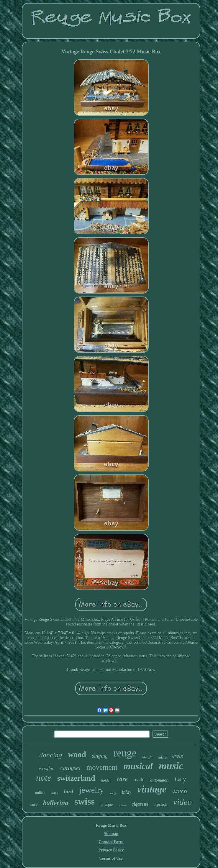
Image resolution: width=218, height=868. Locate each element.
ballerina (56, 803)
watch (180, 791)
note (44, 778)
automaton (159, 780)
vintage (152, 789)
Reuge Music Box (111, 825)
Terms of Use (111, 858)
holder (106, 780)
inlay (127, 792)
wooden (47, 768)
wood (77, 754)
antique (107, 804)
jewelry (91, 790)
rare (122, 779)
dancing (51, 755)
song (113, 793)
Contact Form (111, 842)
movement (102, 767)
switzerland (76, 778)
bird (69, 791)
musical (138, 766)
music (171, 766)
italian (40, 792)
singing (100, 756)
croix (178, 756)
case (34, 804)
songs (147, 756)
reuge (125, 753)
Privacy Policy (111, 850)
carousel (71, 768)
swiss (85, 801)
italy (180, 779)
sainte (122, 805)
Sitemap (111, 834)
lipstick (161, 804)
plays (54, 792)
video (182, 802)
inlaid (162, 757)
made (139, 780)
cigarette (140, 804)
